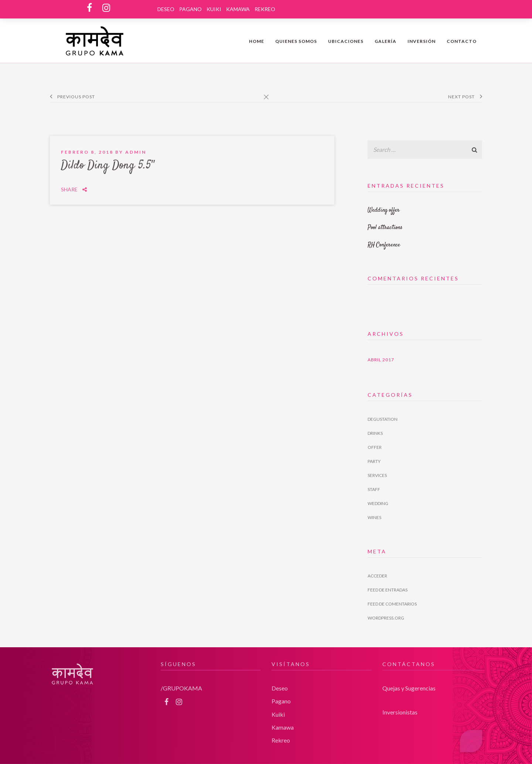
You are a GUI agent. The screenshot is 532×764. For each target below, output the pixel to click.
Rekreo (265, 9)
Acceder (377, 576)
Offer (375, 447)
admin (136, 146)
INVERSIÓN (422, 41)
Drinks (375, 433)
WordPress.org (386, 618)
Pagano (190, 9)
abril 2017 (381, 360)
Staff (374, 489)
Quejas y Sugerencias (409, 682)
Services (377, 475)
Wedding (378, 503)
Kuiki (214, 9)
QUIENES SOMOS (296, 41)
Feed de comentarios (392, 604)
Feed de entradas (388, 590)
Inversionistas (400, 706)
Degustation (383, 419)
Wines (374, 517)
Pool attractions (385, 228)
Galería (386, 41)
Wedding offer (384, 210)
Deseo (166, 9)
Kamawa (238, 9)
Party (374, 461)
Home (257, 41)
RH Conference (384, 245)
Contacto (462, 41)
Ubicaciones (346, 41)
